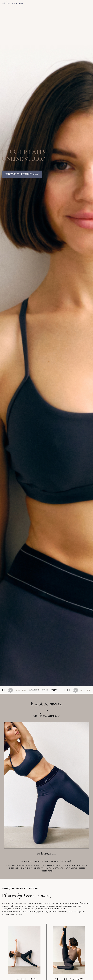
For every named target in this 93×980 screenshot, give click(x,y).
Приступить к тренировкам (22, 174)
